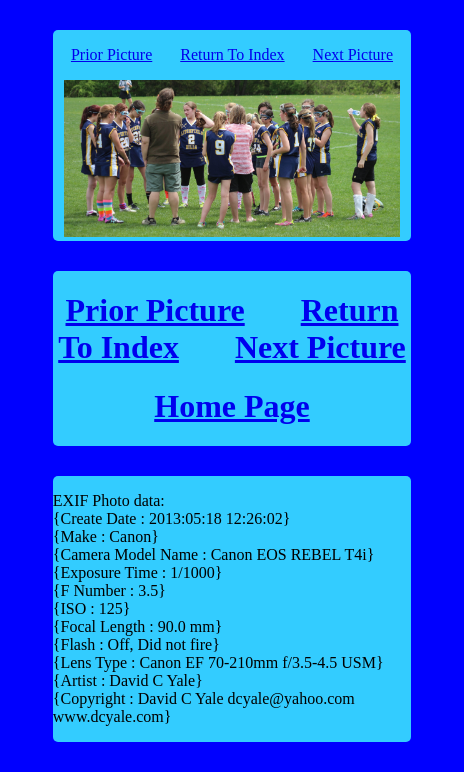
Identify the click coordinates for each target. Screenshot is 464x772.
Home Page (232, 406)
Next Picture (353, 54)
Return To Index (232, 54)
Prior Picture (111, 54)
